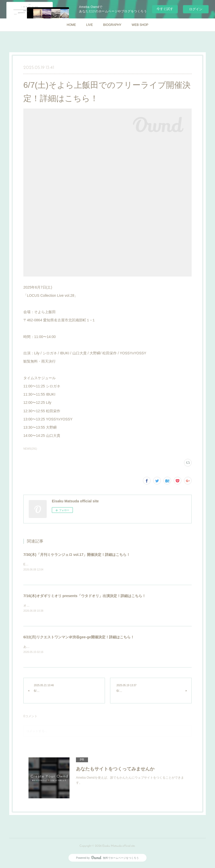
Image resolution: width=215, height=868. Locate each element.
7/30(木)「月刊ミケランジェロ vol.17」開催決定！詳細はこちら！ (77, 555)
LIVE (90, 25)
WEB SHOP (140, 25)
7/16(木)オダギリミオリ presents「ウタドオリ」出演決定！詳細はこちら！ (85, 596)
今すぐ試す (165, 9)
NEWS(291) (30, 449)
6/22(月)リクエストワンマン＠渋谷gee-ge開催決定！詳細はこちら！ (79, 638)
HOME (71, 25)
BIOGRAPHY (112, 25)
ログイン (196, 9)
